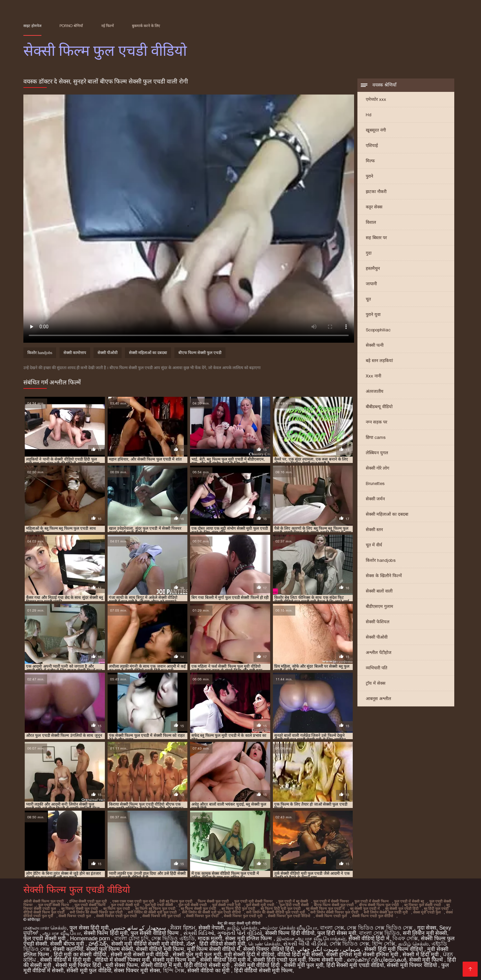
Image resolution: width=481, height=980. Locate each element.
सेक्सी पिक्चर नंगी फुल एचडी (162, 916)
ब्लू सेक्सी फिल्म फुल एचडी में (325, 909)
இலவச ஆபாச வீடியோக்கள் (311, 938)
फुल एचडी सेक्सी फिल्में (90, 905)
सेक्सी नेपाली (211, 928)
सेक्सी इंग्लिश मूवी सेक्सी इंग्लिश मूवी (363, 954)
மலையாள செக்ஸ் (45, 928)
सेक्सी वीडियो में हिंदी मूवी (66, 960)
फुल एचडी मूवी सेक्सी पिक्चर (254, 901)
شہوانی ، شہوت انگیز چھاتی (329, 949)
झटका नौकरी (376, 192)
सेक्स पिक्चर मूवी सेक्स (137, 970)
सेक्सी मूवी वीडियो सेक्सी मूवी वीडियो (147, 944)
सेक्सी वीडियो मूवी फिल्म (160, 949)
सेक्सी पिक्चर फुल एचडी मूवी (243, 916)
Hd (369, 115)
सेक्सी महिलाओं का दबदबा (387, 514)
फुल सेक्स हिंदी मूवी (89, 928)
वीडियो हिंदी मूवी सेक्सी (300, 954)
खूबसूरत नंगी (376, 130)
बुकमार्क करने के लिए (146, 26)
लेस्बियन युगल (377, 453)
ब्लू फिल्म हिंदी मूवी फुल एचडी (281, 909)
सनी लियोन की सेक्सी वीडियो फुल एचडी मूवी (276, 912)
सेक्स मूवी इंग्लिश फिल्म (249, 938)
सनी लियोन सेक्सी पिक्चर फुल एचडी (334, 912)
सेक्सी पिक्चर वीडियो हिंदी (269, 949)
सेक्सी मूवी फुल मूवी (303, 965)
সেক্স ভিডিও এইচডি (173, 938)
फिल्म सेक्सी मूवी (326, 960)
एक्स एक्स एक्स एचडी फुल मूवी (133, 901)
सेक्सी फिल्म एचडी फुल (331, 916)
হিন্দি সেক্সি (384, 944)
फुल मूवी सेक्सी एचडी (193, 905)
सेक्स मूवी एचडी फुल (427, 912)
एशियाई (372, 145)
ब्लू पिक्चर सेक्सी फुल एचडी (79, 909)
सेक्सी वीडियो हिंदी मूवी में (225, 960)
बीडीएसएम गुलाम (379, 606)
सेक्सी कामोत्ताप (75, 353)
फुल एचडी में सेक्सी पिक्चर (331, 901)
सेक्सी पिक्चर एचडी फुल (75, 916)
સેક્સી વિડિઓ (199, 933)
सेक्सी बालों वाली (379, 591)
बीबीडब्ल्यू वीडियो (379, 407)
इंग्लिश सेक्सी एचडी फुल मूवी (88, 901)
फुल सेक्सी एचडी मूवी (226, 905)
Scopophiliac (378, 330)
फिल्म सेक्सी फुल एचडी (213, 901)
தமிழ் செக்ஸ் (242, 928)
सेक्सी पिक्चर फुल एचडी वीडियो (289, 916)
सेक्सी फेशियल (378, 622)
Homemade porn (91, 938)
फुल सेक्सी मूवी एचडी (260, 905)
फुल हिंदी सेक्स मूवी (337, 933)
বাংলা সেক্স (332, 928)
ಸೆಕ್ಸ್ (191, 944)
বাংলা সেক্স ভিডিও (379, 933)
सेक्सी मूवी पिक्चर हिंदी (79, 965)
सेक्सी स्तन (374, 530)
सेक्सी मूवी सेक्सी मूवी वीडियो (140, 954)
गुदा (369, 253)
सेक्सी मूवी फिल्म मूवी (175, 960)
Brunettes (375, 483)
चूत (368, 299)
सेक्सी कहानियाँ (68, 949)
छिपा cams (376, 437)
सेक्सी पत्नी (375, 345)
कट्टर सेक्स (374, 207)
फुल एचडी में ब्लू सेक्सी (293, 901)
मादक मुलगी (210, 938)
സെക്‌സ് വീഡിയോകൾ (376, 960)
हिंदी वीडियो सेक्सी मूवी (222, 944)
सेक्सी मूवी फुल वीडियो (89, 970)
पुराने (369, 176)
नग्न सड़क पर (376, 422)
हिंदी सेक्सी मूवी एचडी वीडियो (355, 965)
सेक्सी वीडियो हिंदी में (369, 938)
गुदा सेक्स (427, 928)
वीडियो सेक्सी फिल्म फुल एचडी (44, 912)
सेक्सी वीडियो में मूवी (161, 965)
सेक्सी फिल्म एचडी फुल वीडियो (373, 916)
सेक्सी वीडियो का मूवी (209, 970)
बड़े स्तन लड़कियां (379, 361)
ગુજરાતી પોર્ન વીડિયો (240, 933)
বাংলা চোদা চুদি (131, 938)
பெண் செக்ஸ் (264, 944)
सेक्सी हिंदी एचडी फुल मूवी (279, 960)
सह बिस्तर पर (376, 238)
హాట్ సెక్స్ (98, 944)
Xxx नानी (373, 376)
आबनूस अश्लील (378, 699)
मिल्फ (370, 161)
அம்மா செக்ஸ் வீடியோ (289, 928)
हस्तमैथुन (373, 268)
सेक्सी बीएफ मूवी (68, 944)
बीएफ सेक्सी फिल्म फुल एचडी (379, 905)
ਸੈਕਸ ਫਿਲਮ (183, 928)
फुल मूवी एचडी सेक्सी (159, 905)
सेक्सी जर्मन (375, 499)
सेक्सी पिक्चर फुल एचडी (202, 916)
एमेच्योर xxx (376, 99)
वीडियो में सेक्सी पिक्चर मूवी (122, 960)
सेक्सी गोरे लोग (377, 468)
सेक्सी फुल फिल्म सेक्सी (110, 949)
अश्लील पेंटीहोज (379, 652)
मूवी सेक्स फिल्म (122, 965)
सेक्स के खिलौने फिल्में (384, 576)
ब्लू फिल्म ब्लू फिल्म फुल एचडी (155, 909)
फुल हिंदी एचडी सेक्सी (294, 905)
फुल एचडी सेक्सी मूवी (125, 905)
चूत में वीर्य (374, 545)
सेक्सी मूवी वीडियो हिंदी (258, 965)
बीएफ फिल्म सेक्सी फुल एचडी (200, 353)
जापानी (371, 284)
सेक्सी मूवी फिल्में (427, 960)
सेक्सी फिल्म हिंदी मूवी (106, 933)
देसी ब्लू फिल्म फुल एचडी (176, 901)
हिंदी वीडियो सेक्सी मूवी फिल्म (263, 970)
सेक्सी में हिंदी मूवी (421, 954)
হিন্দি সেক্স (174, 970)
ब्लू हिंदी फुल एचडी (436, 909)
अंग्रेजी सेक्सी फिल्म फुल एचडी (44, 901)
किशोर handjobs (381, 560)
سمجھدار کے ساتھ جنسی (140, 928)
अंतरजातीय (375, 391)
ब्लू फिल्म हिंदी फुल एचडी (238, 909)
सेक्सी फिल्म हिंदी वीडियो (290, 933)
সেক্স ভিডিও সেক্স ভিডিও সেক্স (380, 928)
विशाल (371, 222)
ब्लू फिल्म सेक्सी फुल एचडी (198, 909)
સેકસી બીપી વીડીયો (305, 944)
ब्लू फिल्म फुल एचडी (117, 909)
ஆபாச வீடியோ (61, 933)
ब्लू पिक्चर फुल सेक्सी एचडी (423, 905)
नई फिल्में (108, 26)
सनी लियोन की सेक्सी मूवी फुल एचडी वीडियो (211, 912)
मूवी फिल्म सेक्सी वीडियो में (214, 949)
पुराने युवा (373, 314)
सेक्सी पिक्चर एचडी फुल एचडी (117, 916)
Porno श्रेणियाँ (71, 26)
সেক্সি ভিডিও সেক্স (349, 944)
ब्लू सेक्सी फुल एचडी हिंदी (402, 909)
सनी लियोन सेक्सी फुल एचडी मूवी (386, 912)
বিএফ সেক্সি (405, 938)
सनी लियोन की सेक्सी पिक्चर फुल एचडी (96, 912)
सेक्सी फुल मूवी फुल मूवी (197, 954)
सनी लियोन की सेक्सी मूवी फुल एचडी (152, 912)
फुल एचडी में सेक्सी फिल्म (372, 901)
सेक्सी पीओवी (377, 637)
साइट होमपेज (32, 26)
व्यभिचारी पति (376, 668)
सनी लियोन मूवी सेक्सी (425, 933)
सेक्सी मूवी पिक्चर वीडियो (413, 965)
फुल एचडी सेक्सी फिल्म (54, 905)
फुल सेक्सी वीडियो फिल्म (155, 933)
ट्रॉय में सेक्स (376, 683)
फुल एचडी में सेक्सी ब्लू (409, 901)
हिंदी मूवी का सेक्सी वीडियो (81, 954)
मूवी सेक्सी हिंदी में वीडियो (249, 954)
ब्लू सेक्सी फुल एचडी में (365, 909)
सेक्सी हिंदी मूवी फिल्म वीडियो (394, 949)
